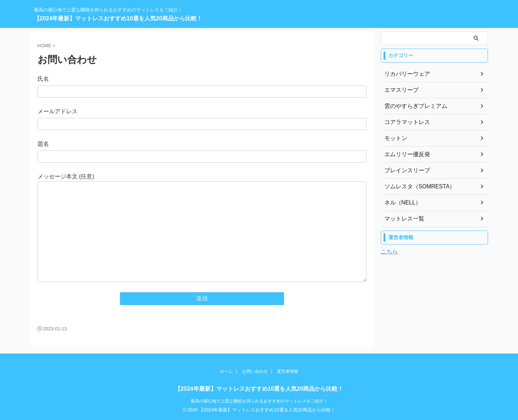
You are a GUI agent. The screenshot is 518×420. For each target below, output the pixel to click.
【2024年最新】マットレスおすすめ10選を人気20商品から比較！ (118, 18)
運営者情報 (287, 371)
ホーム (226, 371)
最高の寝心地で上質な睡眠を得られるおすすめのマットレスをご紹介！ (259, 401)
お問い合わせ (255, 371)
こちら (389, 251)
